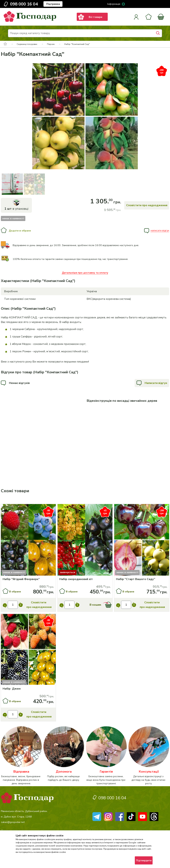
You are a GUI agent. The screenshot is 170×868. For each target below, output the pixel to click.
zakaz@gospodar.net (13, 822)
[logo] (30, 21)
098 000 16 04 (24, 4)
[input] (13, 605)
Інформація (114, 4)
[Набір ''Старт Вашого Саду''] (142, 579)
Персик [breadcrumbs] (51, 44)
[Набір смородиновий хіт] (85, 579)
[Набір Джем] (28, 689)
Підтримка (53, 4)
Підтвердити (144, 861)
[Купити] (28, 540)
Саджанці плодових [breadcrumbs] (27, 44)
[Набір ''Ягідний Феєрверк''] (28, 579)
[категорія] (21, 756)
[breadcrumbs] (5, 44)
